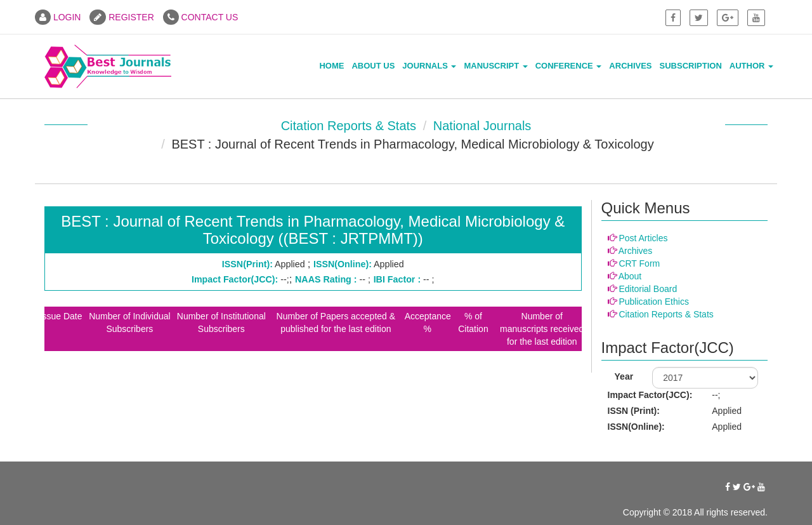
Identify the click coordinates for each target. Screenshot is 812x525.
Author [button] (751, 66)
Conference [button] (569, 66)
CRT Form (639, 263)
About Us (373, 66)
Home (331, 66)
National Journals (482, 126)
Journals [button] (429, 66)
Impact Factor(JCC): (650, 395)
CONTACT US (201, 17)
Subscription (691, 66)
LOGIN (58, 17)
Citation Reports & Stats (349, 126)
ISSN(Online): (636, 427)
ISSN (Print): (634, 411)
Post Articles (643, 238)
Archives (630, 66)
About (630, 276)
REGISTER (121, 17)
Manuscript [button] (495, 66)
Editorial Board (648, 289)
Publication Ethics (654, 302)
